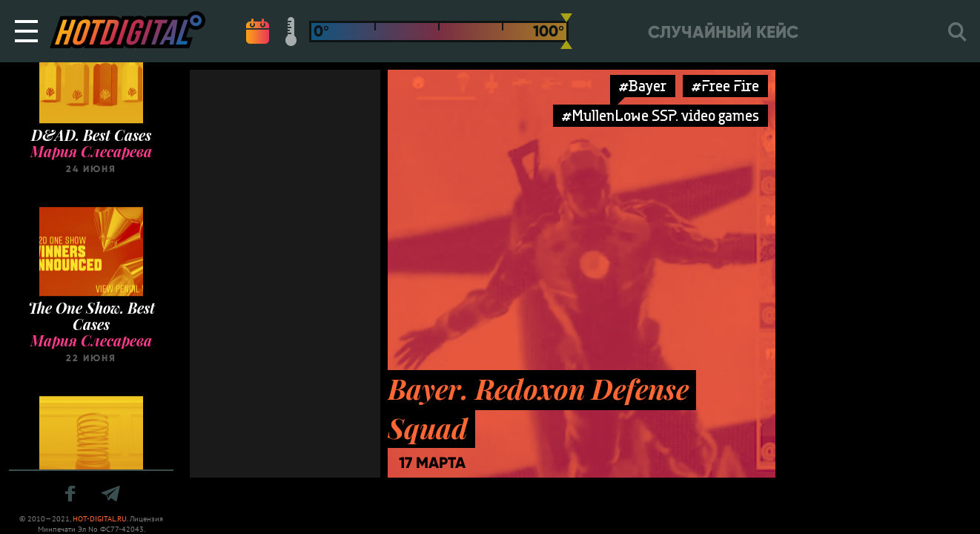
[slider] (566, 31)
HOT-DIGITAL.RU (100, 519)
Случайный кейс (723, 32)
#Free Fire (725, 86)
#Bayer (643, 86)
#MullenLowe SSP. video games (660, 115)
